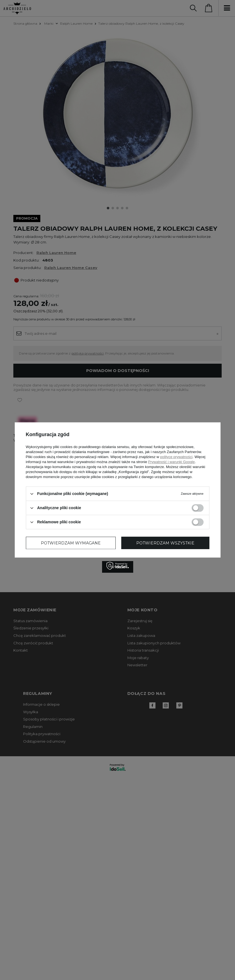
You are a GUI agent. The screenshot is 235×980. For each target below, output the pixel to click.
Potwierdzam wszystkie (165, 543)
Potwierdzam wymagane (71, 543)
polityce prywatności (176, 457)
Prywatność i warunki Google (172, 462)
